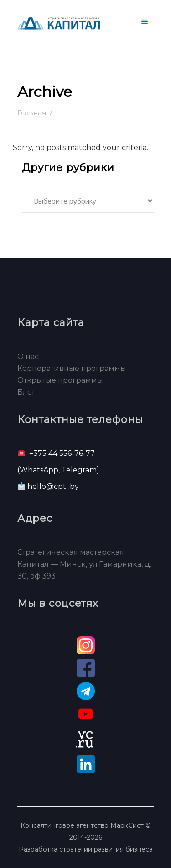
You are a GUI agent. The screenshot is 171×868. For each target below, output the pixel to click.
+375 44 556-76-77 (62, 453)
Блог (26, 392)
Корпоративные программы (72, 368)
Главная (32, 113)
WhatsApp (39, 470)
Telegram (79, 470)
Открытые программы (60, 380)
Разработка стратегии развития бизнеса (86, 849)
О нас (28, 356)
